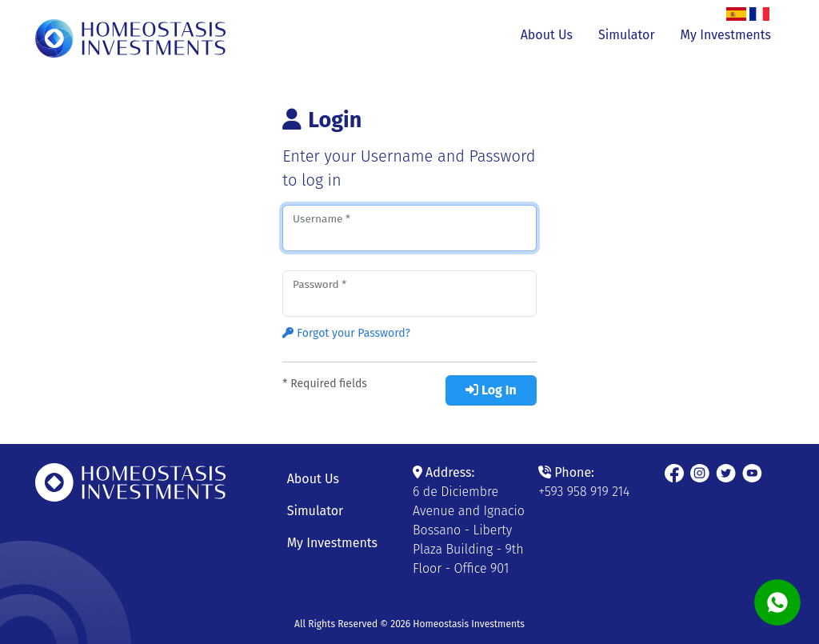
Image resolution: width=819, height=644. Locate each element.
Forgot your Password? (346, 333)
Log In (491, 390)
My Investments (726, 35)
